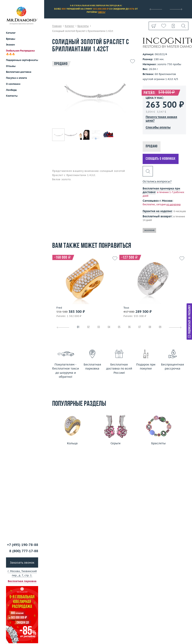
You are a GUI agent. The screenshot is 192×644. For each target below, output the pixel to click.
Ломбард (11, 90)
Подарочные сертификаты (22, 60)
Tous (126, 308)
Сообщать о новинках (161, 159)
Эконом (10, 45)
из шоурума (173, 204)
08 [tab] (150, 327)
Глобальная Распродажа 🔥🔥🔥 (20, 52)
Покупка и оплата (16, 78)
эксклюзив (149, 230)
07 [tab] (140, 327)
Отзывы (11, 66)
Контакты (12, 96)
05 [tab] (119, 327)
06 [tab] (129, 327)
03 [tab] (99, 327)
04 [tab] (109, 327)
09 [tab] (160, 327)
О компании (13, 84)
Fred (59, 308)
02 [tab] (88, 327)
